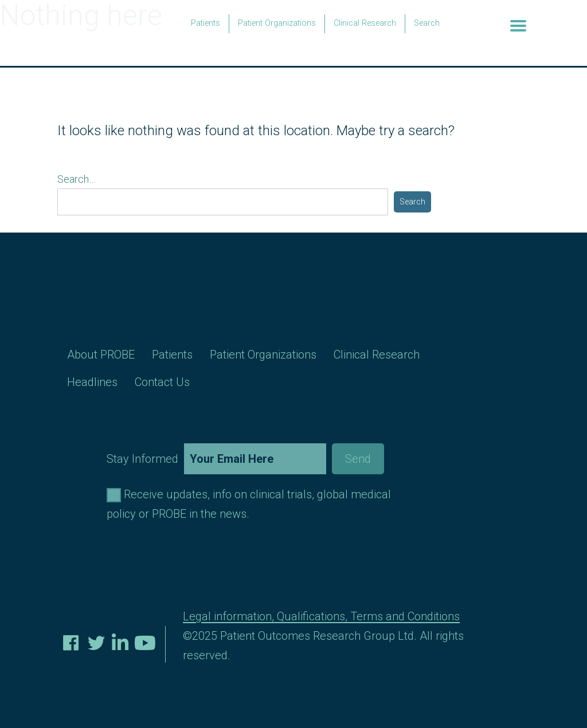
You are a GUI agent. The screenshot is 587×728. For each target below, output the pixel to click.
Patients (206, 23)
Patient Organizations (277, 23)
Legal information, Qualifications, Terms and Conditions (321, 616)
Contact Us (162, 382)
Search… (76, 179)
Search (427, 23)
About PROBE (101, 355)
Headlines (92, 382)
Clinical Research (365, 23)
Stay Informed (245, 459)
